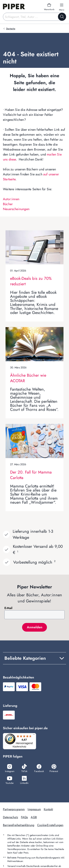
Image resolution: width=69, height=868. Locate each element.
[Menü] (34, 735)
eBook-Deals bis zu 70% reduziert (31, 281)
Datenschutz (10, 817)
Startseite (11, 29)
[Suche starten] (62, 17)
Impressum (34, 809)
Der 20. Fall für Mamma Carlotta (31, 475)
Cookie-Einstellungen (50, 825)
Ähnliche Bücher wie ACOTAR (28, 378)
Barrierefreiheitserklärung (19, 825)
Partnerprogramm (14, 809)
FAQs (24, 817)
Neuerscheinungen (16, 209)
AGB (34, 817)
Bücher (8, 204)
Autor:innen (11, 199)
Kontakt (48, 809)
